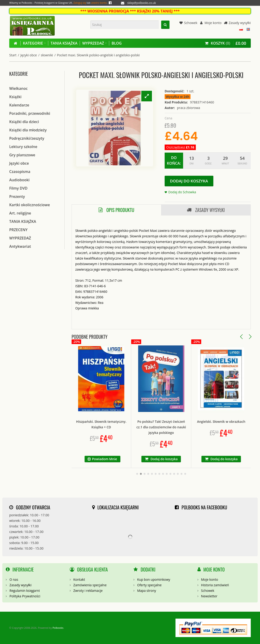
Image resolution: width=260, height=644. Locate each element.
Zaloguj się (80, 3)
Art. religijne (20, 213)
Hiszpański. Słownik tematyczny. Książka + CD (133, 424)
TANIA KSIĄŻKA (23, 221)
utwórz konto (99, 3)
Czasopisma (20, 172)
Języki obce (29, 55)
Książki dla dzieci (24, 122)
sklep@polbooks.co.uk (142, 3)
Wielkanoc (18, 88)
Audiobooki (19, 180)
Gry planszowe (22, 155)
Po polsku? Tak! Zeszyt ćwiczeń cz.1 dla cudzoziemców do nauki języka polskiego (192, 427)
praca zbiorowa (189, 108)
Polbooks (58, 628)
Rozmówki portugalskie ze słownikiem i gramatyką (73, 424)
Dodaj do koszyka (189, 181)
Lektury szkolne (23, 147)
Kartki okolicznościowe (30, 205)
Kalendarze (19, 105)
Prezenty (17, 197)
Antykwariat (20, 246)
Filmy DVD (18, 188)
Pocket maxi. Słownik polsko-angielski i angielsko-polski (98, 55)
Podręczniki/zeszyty (27, 138)
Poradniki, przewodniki (30, 113)
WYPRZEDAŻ (20, 238)
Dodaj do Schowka (182, 192)
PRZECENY (18, 230)
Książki (15, 97)
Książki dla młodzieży (28, 130)
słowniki (47, 55)
